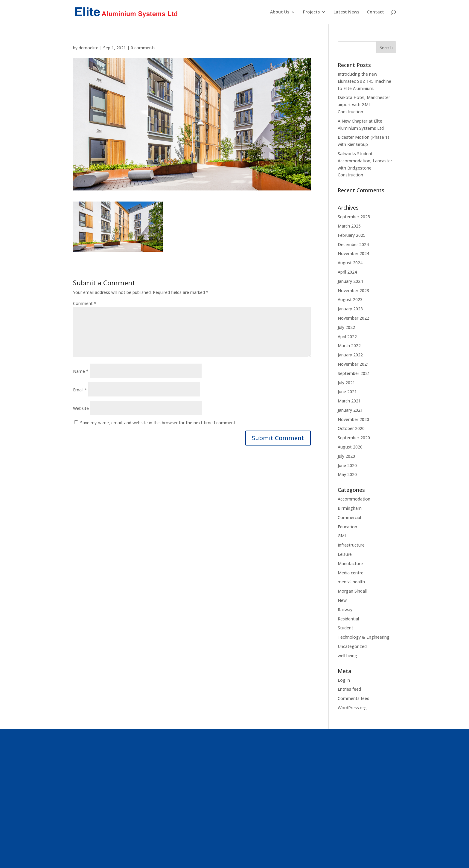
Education (347, 527)
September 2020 (354, 438)
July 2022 (346, 327)
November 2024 (353, 253)
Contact (376, 12)
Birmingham (350, 508)
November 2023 (353, 290)
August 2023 (350, 299)
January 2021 (350, 410)
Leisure (345, 554)
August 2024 (350, 263)
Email (80, 390)
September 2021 (354, 373)
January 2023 (350, 309)
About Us (280, 12)
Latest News (346, 12)
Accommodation (354, 499)
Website (81, 408)
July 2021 (346, 383)
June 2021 (347, 392)
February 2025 (352, 235)
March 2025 (349, 226)
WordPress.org (352, 708)
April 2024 (347, 272)
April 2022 (347, 337)
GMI (342, 536)
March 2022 (349, 345)
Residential (348, 619)
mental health (351, 582)
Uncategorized (352, 646)
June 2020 (347, 465)
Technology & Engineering (364, 637)
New (342, 600)
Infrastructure (351, 545)
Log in (344, 680)
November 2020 (353, 419)
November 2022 (353, 318)
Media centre (351, 573)
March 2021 (349, 401)
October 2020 (351, 428)
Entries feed (349, 689)
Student (345, 628)
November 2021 (353, 364)
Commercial (349, 517)
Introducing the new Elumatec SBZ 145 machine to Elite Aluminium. (364, 81)
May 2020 (347, 474)
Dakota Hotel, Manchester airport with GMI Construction (364, 105)
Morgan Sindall (352, 591)
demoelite (89, 48)
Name (81, 371)
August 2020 (350, 447)
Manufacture (350, 563)
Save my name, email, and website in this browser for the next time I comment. (158, 423)
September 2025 (354, 217)
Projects (311, 12)
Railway (345, 610)
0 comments (143, 48)
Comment (85, 303)
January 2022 (350, 355)
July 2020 (346, 456)
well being (347, 656)
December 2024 (353, 244)
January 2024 (350, 281)
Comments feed (354, 698)
